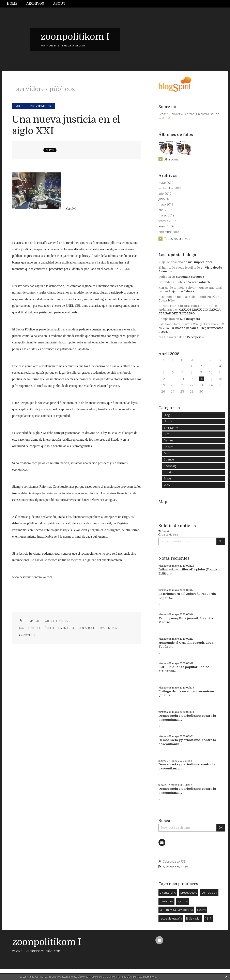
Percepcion (195, 337)
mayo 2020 (166, 183)
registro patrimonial (103, 628)
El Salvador (193, 918)
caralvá (202, 910)
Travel (168, 478)
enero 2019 (166, 226)
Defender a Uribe (171, 282)
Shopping (170, 466)
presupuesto (189, 892)
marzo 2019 (166, 215)
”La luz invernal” (170, 337)
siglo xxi (183, 901)
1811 (208, 918)
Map (163, 502)
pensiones (166, 901)
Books (168, 421)
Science (169, 459)
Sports (168, 472)
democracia (209, 892)
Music (168, 453)
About (59, 4)
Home (12, 4)
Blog (64, 621)
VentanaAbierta (199, 282)
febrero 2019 (167, 221)
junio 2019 (165, 199)
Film (167, 434)
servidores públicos (41, 628)
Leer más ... (166, 118)
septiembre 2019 (170, 188)
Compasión (167, 319)
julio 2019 (165, 194)
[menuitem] (14, 4)
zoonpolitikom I (75, 37)
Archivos (35, 4)
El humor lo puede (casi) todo (179, 268)
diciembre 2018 (169, 232)
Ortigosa (165, 277)
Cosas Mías (167, 300)
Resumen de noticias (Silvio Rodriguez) (187, 297)
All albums (171, 159)
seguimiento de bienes (72, 628)
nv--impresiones (200, 262)
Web (167, 485)
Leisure (169, 447)
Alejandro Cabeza (181, 291)
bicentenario (168, 892)
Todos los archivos (177, 239)
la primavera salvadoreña (176, 910)
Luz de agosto (190, 319)
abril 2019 (165, 210)
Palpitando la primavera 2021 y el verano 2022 (191, 324)
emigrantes (171, 428)
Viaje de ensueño (171, 262)
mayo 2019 (166, 204)
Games (169, 440)
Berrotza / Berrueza (190, 277)
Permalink (29, 621)
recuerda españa (171, 918)
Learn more (150, 977)
